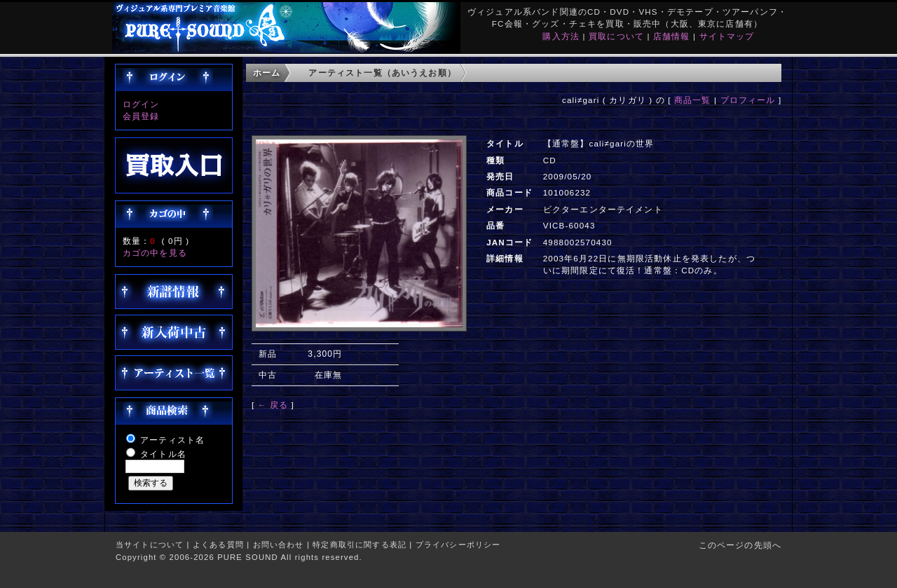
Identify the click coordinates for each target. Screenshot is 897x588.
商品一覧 (693, 100)
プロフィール (748, 100)
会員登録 (141, 116)
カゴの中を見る (155, 253)
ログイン (141, 104)
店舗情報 (672, 36)
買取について (616, 36)
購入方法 (561, 36)
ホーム (267, 73)
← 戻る (273, 405)
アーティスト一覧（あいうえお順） (382, 73)
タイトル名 (163, 454)
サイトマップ (727, 36)
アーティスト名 (172, 440)
